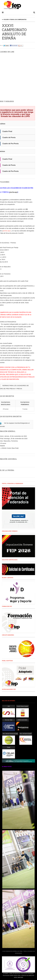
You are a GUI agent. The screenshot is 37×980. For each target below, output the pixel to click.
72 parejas (25, 409)
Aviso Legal (17, 975)
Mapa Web (20, 977)
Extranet (6, 973)
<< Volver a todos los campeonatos (14, 20)
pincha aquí (14, 192)
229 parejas (6, 409)
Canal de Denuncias (15, 973)
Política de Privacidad (27, 973)
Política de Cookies (8, 975)
